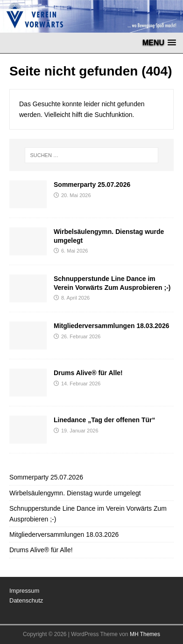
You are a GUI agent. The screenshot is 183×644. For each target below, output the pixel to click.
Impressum (24, 591)
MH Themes (145, 634)
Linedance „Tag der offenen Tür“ (105, 420)
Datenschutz (26, 600)
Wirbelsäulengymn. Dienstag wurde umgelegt (75, 493)
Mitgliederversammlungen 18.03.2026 (111, 326)
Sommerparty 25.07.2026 (92, 185)
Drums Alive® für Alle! (88, 373)
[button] (159, 43)
